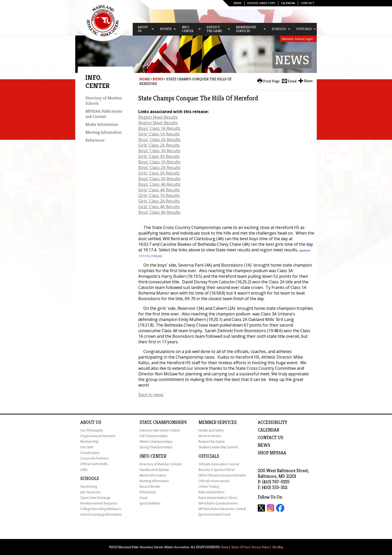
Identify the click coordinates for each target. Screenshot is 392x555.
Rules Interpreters (211, 492)
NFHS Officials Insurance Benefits (222, 475)
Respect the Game (212, 442)
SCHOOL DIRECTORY (261, 3)
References (95, 140)
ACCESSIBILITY (273, 422)
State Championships (163, 422)
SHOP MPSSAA (272, 453)
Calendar (288, 3)
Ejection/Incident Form (215, 514)
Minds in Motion (210, 436)
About (87, 422)
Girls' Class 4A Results (159, 190)
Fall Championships (154, 436)
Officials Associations (214, 481)
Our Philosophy (92, 430)
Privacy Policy (260, 547)
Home (145, 79)
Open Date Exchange (95, 498)
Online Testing (209, 487)
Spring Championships (156, 447)
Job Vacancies (90, 492)
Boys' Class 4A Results (159, 184)
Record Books (150, 487)
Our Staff (87, 447)
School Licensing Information (101, 514)
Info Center (153, 456)
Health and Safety (211, 430)
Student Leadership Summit (218, 447)
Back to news (151, 395)
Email (292, 81)
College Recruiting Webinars (101, 509)
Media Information (102, 124)
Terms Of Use (240, 547)
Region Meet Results (158, 117)
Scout (144, 498)
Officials (209, 456)
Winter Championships (156, 442)
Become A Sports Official (216, 470)
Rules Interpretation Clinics (218, 498)
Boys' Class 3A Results (159, 151)
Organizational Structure (98, 436)
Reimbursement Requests (99, 503)
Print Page (271, 81)
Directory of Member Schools (161, 464)
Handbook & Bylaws (154, 470)
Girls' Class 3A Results (159, 156)
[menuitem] (144, 29)
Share (308, 81)
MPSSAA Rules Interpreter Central (222, 509)
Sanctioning (89, 487)
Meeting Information (103, 132)
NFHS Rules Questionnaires (218, 503)
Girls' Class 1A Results (159, 134)
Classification (90, 453)
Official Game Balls (94, 464)
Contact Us (270, 438)
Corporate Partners (94, 458)
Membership (89, 442)
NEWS (264, 445)
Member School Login (298, 39)
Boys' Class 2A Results (159, 140)
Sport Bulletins (150, 503)
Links (84, 469)
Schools (90, 479)
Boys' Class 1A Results (159, 128)
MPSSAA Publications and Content (104, 114)
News (238, 3)
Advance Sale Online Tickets (160, 430)
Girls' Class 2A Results (159, 145)
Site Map (278, 547)
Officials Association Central (219, 464)
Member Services (218, 422)
